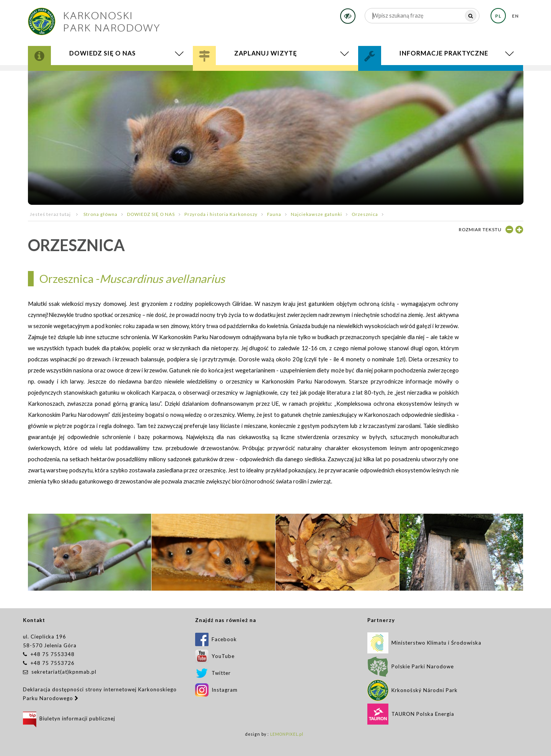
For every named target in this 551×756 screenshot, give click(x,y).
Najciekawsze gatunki (316, 214)
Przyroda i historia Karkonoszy (221, 214)
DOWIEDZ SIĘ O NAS (151, 214)
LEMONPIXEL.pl (287, 734)
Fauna (274, 214)
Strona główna (100, 214)
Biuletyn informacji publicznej (69, 718)
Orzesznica (365, 214)
